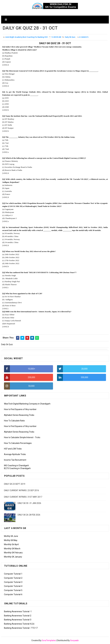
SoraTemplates (49, 640)
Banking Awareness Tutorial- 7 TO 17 (21, 628)
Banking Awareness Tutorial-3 (18, 620)
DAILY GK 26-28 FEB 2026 (29, 515)
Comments (84, 37)
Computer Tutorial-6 (13, 594)
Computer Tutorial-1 (13, 574)
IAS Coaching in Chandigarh (16, 465)
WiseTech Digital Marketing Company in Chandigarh (27, 404)
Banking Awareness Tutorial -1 (18, 611)
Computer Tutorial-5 (13, 590)
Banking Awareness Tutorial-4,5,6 (19, 624)
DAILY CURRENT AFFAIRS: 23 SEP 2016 (21, 490)
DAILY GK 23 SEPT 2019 (15, 484)
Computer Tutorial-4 (13, 586)
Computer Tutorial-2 (13, 578)
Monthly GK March (12, 549)
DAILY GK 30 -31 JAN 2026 (29, 503)
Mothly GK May (11, 540)
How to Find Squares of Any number (20, 409)
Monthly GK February (13, 553)
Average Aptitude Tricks (15, 454)
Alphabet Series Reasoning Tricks (19, 415)
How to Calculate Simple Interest (19, 437)
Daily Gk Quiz (70, 37)
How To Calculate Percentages (18, 443)
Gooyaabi (74, 640)
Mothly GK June (11, 536)
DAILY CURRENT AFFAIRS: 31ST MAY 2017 (23, 497)
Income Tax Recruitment (15, 460)
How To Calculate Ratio (14, 421)
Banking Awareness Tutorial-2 (18, 616)
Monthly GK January (13, 557)
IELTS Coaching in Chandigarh (17, 468)
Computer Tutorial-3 (13, 582)
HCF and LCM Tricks (13, 449)
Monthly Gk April (11, 544)
